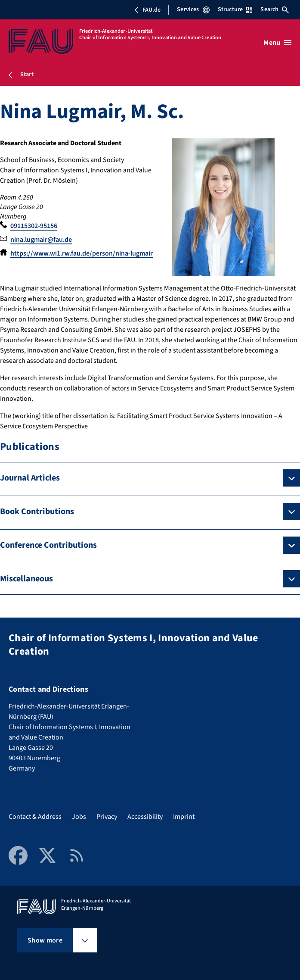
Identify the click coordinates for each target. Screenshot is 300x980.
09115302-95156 (34, 226)
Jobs (79, 817)
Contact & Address (35, 817)
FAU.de (147, 10)
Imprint (184, 817)
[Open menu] (277, 43)
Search (275, 9)
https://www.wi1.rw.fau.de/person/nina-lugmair (82, 253)
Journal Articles (30, 478)
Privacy (107, 817)
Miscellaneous (26, 579)
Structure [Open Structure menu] (235, 9)
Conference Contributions (48, 545)
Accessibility (145, 817)
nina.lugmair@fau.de (41, 240)
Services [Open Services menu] (193, 9)
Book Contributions (37, 512)
